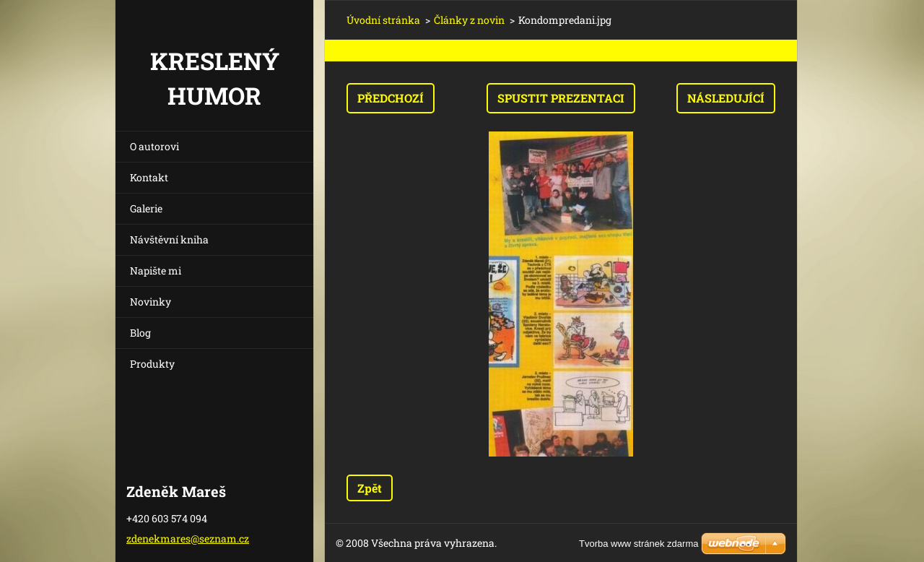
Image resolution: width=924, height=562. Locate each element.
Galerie (146, 208)
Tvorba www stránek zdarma (638, 544)
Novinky (151, 302)
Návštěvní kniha (169, 239)
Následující (726, 98)
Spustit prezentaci (561, 98)
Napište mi (156, 271)
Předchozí (391, 98)
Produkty (152, 364)
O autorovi (154, 146)
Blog (140, 333)
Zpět (370, 488)
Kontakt (149, 177)
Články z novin (469, 20)
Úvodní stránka (383, 20)
